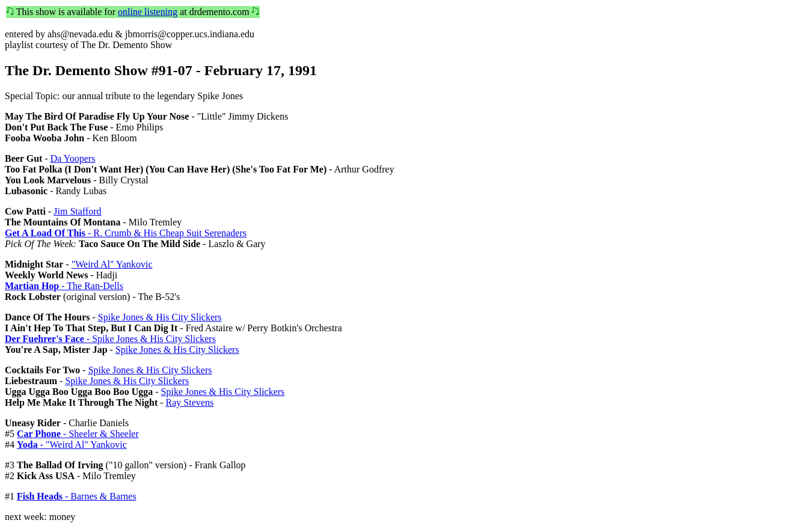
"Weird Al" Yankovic (112, 264)
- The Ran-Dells (64, 286)
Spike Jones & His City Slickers (160, 317)
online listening (148, 12)
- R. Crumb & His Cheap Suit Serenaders (126, 233)
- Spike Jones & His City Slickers (110, 339)
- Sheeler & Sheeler (78, 434)
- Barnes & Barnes (77, 496)
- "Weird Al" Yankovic (72, 445)
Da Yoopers (73, 158)
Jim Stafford (77, 211)
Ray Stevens (190, 402)
